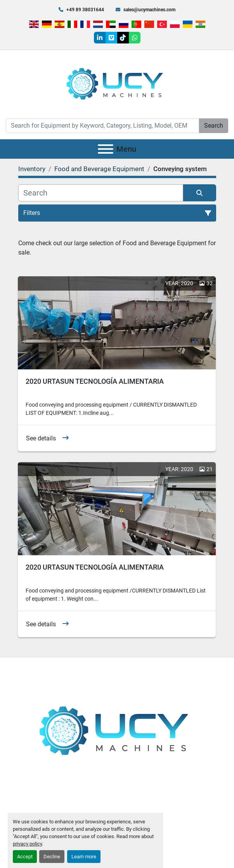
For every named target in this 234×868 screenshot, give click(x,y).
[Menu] (106, 149)
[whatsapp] (135, 38)
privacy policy (27, 844)
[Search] (102, 126)
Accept (25, 857)
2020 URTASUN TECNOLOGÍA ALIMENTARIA (95, 381)
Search (214, 126)
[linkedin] (100, 38)
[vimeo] (111, 38)
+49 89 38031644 (85, 10)
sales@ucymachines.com (149, 10)
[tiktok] (123, 38)
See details (41, 438)
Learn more (84, 857)
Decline (52, 857)
